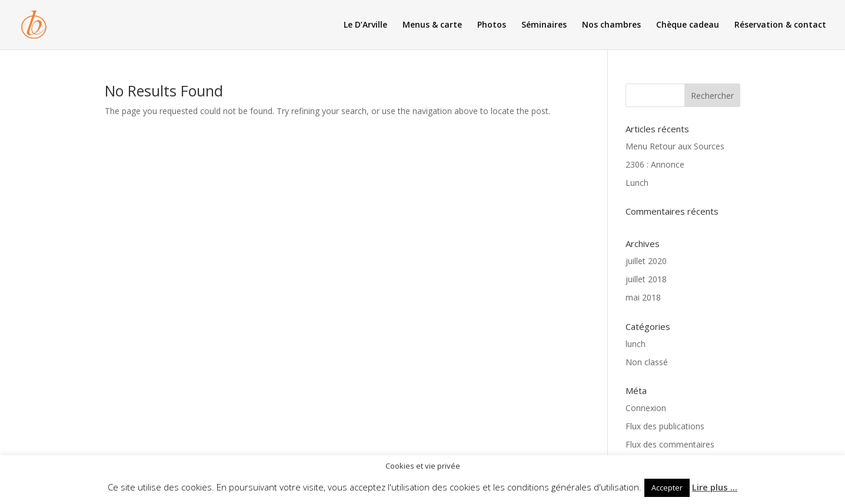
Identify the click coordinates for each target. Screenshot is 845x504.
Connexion (646, 408)
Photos (492, 25)
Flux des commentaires (670, 444)
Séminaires (544, 25)
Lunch (637, 183)
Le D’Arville (365, 25)
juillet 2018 (646, 279)
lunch (636, 344)
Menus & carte (432, 25)
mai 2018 (643, 297)
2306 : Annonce (655, 164)
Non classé (647, 362)
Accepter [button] (667, 488)
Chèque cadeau (688, 25)
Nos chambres (611, 25)
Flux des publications (665, 426)
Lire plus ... (715, 487)
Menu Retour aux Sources (675, 146)
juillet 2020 (646, 261)
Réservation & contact (780, 25)
